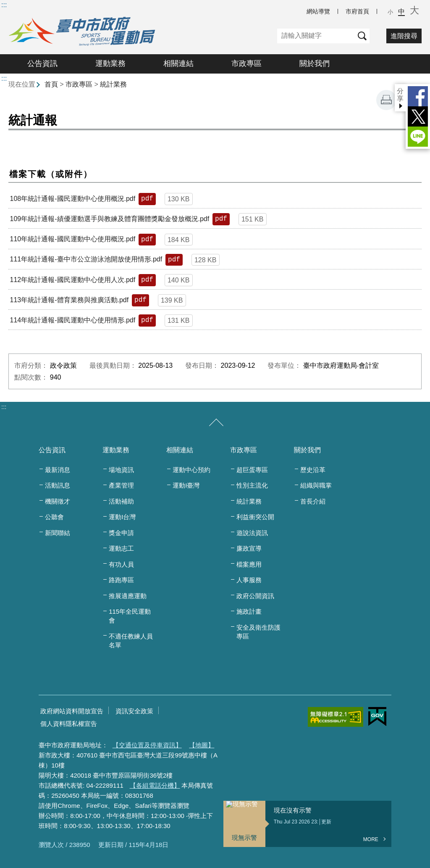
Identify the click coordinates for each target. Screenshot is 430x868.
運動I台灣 (122, 517)
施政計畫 (249, 611)
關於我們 (315, 63)
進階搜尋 (404, 36)
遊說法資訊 (252, 533)
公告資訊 (42, 63)
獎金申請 (121, 533)
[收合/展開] (216, 423)
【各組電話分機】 (155, 785)
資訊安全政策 (134, 711)
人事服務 (249, 580)
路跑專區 (121, 580)
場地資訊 (121, 470)
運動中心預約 (191, 470)
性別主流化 (252, 485)
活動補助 (121, 501)
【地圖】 (202, 745)
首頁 (51, 84)
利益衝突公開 (255, 517)
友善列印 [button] (386, 100)
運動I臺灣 (186, 485)
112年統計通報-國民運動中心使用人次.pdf (72, 280)
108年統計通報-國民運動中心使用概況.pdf (72, 199)
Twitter (418, 116)
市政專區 (246, 63)
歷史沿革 (313, 470)
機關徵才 (58, 501)
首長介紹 (313, 501)
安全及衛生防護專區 (258, 632)
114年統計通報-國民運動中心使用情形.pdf (72, 320)
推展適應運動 (128, 596)
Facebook (418, 96)
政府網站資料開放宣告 (72, 711)
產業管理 (121, 485)
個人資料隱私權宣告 (69, 724)
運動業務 (110, 63)
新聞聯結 (58, 533)
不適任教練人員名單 (131, 641)
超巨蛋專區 (252, 470)
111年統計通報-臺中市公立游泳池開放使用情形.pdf (86, 259)
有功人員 (121, 564)
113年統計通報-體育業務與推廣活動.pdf (69, 300)
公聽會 (54, 517)
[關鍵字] (316, 36)
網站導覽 (318, 11)
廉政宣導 (249, 548)
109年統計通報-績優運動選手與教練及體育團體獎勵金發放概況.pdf (109, 219)
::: (4, 5)
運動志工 (121, 548)
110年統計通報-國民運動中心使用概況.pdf (72, 239)
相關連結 (178, 63)
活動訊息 (58, 485)
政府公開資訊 (255, 596)
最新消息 (58, 470)
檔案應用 (249, 564)
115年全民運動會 (130, 616)
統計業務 (113, 84)
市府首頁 (357, 11)
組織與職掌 (316, 485)
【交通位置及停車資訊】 (147, 745)
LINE (418, 137)
